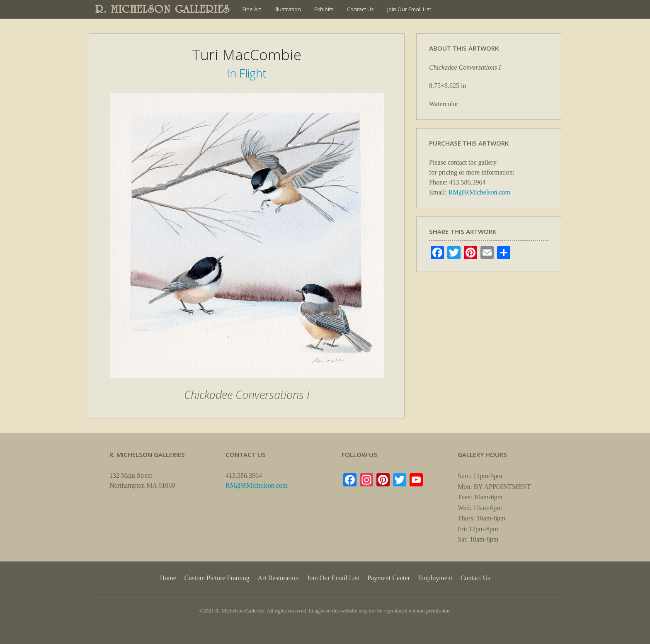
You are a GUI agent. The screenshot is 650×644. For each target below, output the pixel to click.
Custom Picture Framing (217, 578)
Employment (435, 578)
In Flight (247, 73)
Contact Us (360, 9)
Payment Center (389, 578)
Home (168, 578)
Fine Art (252, 9)
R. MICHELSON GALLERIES (163, 9)
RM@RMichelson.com (479, 192)
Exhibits (324, 9)
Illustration (288, 9)
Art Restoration (278, 578)
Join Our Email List (409, 9)
